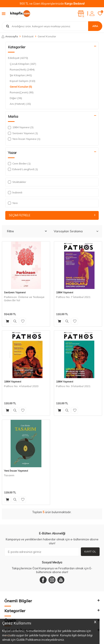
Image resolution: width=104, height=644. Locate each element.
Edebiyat (28, 36)
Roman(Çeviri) (22, 92)
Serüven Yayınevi (15, 292)
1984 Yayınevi (65, 292)
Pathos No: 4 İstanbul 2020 (21, 386)
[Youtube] (61, 580)
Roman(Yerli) (22, 70)
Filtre (27, 231)
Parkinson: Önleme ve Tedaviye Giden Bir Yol (24, 299)
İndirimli (15, 192)
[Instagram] (52, 580)
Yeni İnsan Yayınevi (16, 471)
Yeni (13, 203)
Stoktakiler (17, 182)
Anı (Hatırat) (20, 104)
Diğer (16, 98)
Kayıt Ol (90, 551)
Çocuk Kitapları (23, 64)
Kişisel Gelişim (22, 81)
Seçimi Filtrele (52, 215)
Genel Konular (21, 87)
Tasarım (9, 475)
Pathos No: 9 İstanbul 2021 (73, 386)
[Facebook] (43, 580)
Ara (95, 26)
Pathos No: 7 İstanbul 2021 (73, 297)
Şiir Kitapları (21, 75)
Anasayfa (10, 36)
